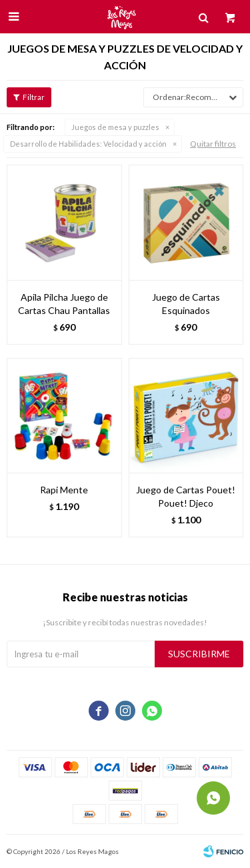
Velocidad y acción (88, 144)
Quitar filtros (213, 144)
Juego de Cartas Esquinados (186, 304)
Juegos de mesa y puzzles (115, 127)
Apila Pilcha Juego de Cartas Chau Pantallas (64, 304)
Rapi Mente (64, 490)
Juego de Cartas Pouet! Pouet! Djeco (186, 496)
